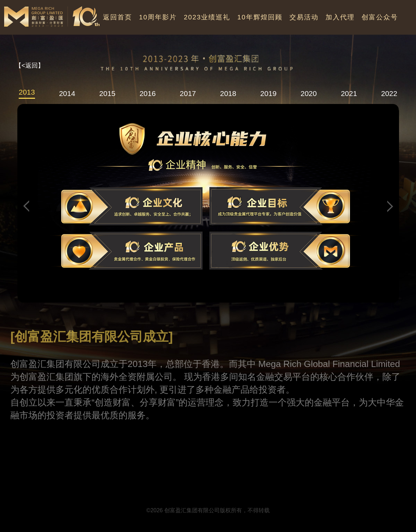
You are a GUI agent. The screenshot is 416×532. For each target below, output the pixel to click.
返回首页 (118, 17)
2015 (107, 93)
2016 (148, 93)
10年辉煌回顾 (260, 17)
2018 (228, 93)
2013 (27, 92)
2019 (268, 93)
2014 (67, 93)
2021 (349, 93)
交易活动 (304, 17)
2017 (188, 93)
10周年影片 (158, 17)
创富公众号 (380, 17)
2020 (309, 93)
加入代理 (340, 17)
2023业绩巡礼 (207, 17)
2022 (389, 93)
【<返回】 (30, 66)
